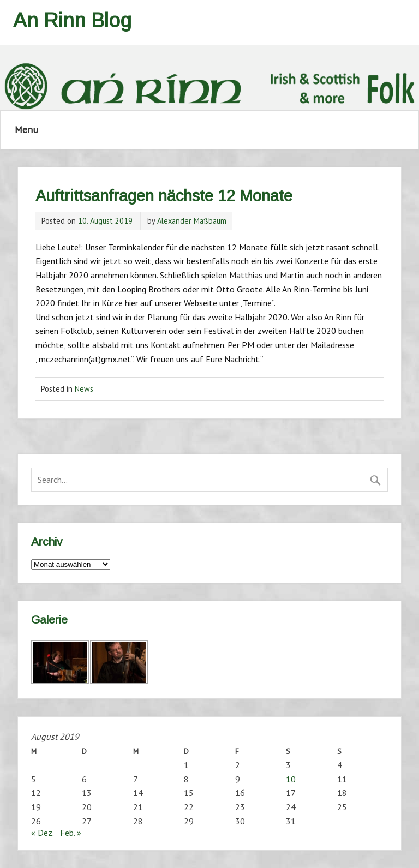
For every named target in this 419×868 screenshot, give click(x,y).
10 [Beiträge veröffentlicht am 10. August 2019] (291, 779)
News (84, 389)
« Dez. (42, 833)
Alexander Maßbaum (192, 221)
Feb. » (71, 833)
